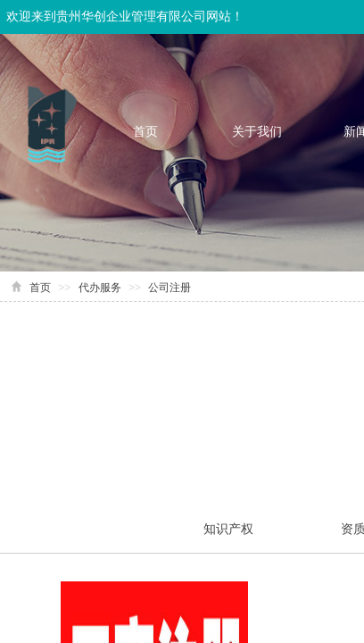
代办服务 (100, 288)
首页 (145, 132)
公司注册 (170, 288)
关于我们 (257, 132)
